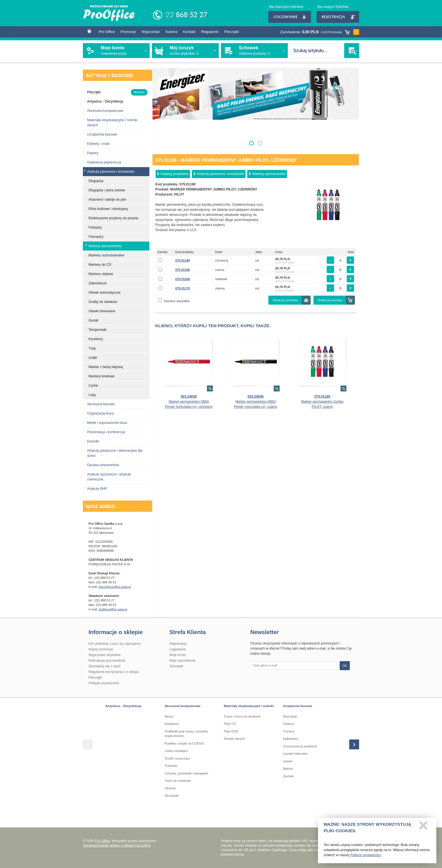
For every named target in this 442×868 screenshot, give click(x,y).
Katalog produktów (175, 174)
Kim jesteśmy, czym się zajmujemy (114, 644)
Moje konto (178, 655)
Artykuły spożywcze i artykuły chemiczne (109, 477)
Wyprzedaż (151, 32)
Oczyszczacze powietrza (300, 746)
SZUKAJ (352, 51)
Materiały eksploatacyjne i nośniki (249, 706)
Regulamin (210, 32)
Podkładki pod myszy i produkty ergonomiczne (186, 734)
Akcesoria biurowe (101, 404)
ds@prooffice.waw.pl (113, 609)
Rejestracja (338, 17)
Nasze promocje (101, 649)
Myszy (169, 716)
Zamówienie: (320, 32)
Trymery (289, 731)
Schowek (176, 666)
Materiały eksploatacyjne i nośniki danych (112, 123)
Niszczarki (290, 716)
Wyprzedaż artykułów (105, 655)
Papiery (93, 153)
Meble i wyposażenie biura (107, 423)
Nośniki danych (234, 739)
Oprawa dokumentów (103, 465)
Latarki (288, 761)
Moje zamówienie (183, 661)
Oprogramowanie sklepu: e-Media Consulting (117, 845)
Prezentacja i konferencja (106, 432)
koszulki (93, 441)
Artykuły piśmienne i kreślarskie (221, 174)
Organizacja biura (100, 413)
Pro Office (107, 32)
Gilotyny (289, 724)
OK (345, 666)
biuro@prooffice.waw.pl (115, 587)
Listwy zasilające (176, 751)
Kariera (171, 32)
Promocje (128, 32)
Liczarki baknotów (295, 754)
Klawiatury (172, 724)
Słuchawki (172, 796)
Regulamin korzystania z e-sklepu (114, 672)
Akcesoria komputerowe (105, 111)
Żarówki (289, 776)
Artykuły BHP (97, 489)
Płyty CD (230, 724)
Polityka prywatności (104, 683)
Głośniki (170, 788)
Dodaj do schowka (285, 300)
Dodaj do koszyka (330, 300)
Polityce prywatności (365, 857)
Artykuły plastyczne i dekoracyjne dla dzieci (115, 453)
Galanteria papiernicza (104, 162)
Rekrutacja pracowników (107, 661)
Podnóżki (171, 766)
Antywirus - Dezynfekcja (123, 706)
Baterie (288, 769)
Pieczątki (232, 32)
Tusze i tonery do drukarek (242, 716)
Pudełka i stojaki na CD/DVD (184, 743)
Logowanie (290, 17)
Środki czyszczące (177, 758)
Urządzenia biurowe (102, 134)
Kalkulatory (291, 739)
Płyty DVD (231, 731)
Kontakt (189, 32)
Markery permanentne (269, 174)
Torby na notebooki (178, 781)
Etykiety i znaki (98, 144)
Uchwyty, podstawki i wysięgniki (186, 773)
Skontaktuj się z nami (104, 666)
